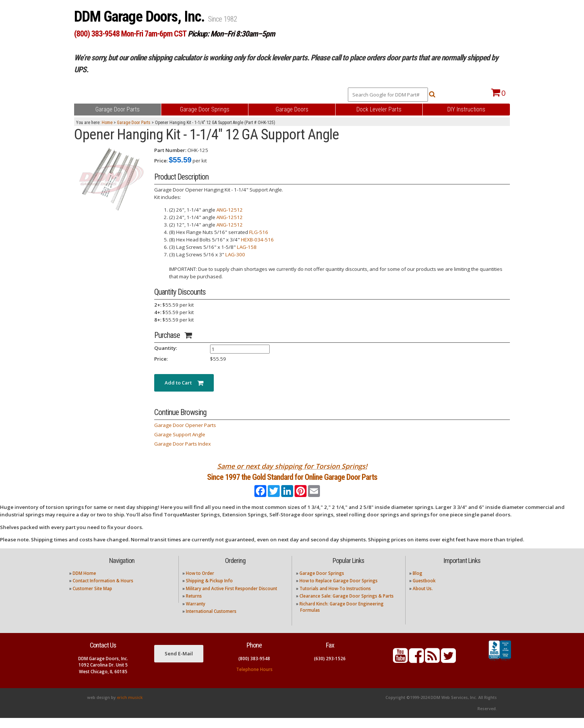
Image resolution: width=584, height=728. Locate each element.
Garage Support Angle (180, 434)
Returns (194, 606)
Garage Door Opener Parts (185, 425)
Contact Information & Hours (103, 591)
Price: (161, 161)
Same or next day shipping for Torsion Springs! (292, 466)
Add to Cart (184, 383)
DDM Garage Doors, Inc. (141, 17)
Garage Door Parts (134, 123)
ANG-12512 (230, 210)
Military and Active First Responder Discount (231, 598)
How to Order (200, 583)
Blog (418, 583)
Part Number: (170, 150)
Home (107, 123)
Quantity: (166, 348)
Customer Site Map (92, 598)
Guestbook (424, 591)
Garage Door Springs (322, 583)
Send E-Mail (179, 664)
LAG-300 (235, 254)
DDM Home (84, 583)
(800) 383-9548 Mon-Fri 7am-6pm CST (130, 34)
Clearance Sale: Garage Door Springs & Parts (347, 606)
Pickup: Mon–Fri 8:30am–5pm (231, 34)
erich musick (130, 708)
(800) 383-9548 (254, 668)
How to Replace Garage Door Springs (339, 591)
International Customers (211, 621)
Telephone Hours (254, 679)
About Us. (423, 598)
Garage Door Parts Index (182, 444)
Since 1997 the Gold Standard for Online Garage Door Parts (292, 482)
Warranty (196, 613)
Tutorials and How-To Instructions (335, 598)
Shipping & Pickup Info (209, 591)
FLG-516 (259, 232)
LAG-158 (247, 247)
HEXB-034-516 (257, 240)
